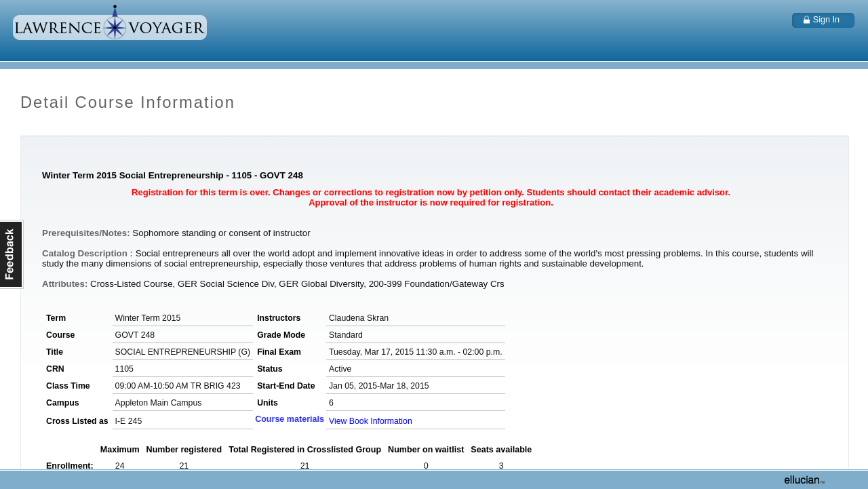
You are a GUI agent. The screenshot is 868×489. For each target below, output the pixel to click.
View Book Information (371, 421)
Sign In (826, 20)
